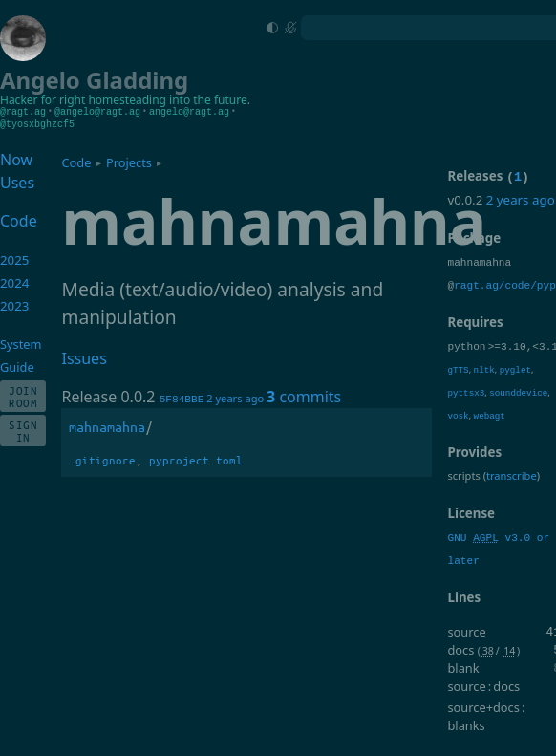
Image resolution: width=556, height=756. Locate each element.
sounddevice (518, 413)
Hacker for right (43, 100)
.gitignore (102, 459)
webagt (490, 436)
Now (16, 159)
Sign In (23, 430)
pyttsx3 (466, 413)
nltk (484, 390)
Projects (129, 162)
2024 (15, 282)
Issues (84, 357)
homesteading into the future (167, 100)
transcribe (512, 497)
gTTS (458, 390)
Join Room (23, 396)
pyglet (515, 390)
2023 (15, 305)
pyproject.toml (196, 459)
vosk (458, 436)
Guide (17, 366)
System (21, 343)
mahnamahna (107, 426)
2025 (15, 259)
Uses (17, 182)
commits (304, 396)
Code (76, 162)
